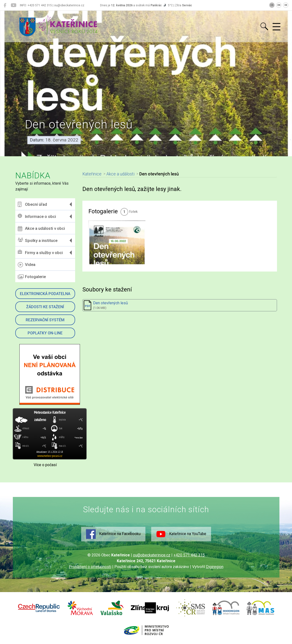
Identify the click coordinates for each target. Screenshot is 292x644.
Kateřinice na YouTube (181, 534)
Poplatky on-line (45, 333)
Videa (27, 265)
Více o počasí (45, 465)
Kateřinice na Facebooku (113, 534)
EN (279, 5)
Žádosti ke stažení (45, 307)
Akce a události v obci (41, 229)
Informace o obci (37, 216)
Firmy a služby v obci (40, 252)
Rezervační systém (45, 320)
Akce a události (120, 174)
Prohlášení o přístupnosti (90, 567)
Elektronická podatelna (45, 294)
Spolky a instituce (38, 240)
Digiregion (215, 567)
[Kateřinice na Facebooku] (5, 5)
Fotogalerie (32, 277)
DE (286, 5)
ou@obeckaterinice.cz (152, 555)
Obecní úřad (32, 204)
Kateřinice (92, 174)
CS (272, 5)
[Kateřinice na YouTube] (13, 5)
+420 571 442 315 (189, 555)
